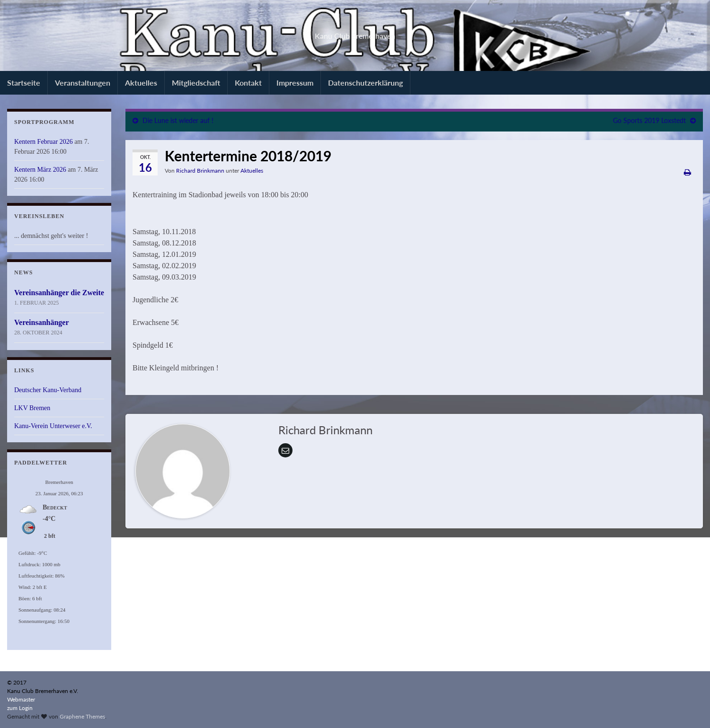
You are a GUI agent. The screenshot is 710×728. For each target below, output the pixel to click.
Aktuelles (141, 83)
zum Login (20, 708)
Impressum (295, 83)
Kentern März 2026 (40, 170)
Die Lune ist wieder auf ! (178, 120)
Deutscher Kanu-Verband (48, 390)
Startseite (24, 83)
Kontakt (248, 83)
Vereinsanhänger (42, 322)
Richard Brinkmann (200, 171)
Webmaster (21, 699)
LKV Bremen (32, 408)
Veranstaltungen (83, 83)
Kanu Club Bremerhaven (355, 33)
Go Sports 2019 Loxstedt (649, 120)
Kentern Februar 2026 (44, 142)
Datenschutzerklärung (365, 83)
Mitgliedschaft (196, 83)
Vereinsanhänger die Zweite (59, 293)
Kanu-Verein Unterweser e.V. (53, 426)
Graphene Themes (82, 716)
